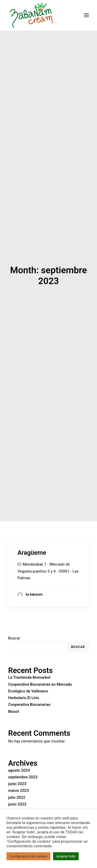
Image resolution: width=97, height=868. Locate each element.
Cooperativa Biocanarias (29, 693)
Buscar (14, 627)
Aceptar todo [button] (66, 856)
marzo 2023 (19, 779)
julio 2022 (17, 786)
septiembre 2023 (23, 766)
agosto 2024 (19, 759)
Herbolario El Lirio (24, 687)
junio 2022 (17, 793)
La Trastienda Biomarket (29, 666)
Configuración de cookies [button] (28, 856)
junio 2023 (17, 772)
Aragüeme (32, 541)
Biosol (14, 700)
